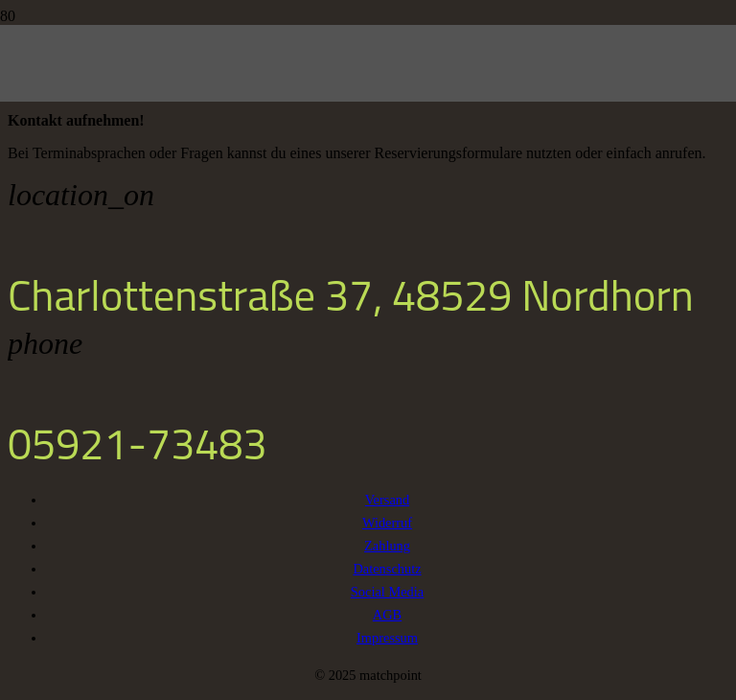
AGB (387, 615)
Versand (387, 500)
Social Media (387, 592)
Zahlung (387, 546)
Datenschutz (387, 569)
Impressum (387, 638)
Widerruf (387, 523)
